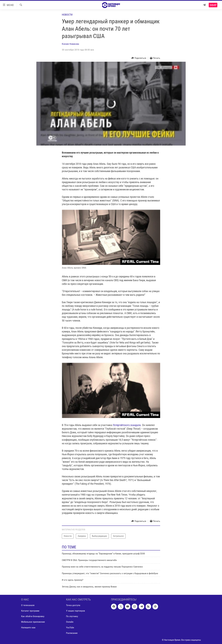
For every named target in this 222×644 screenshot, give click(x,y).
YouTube (70, 627)
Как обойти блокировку (33, 616)
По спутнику (72, 616)
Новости (67, 15)
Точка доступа (73, 605)
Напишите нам (28, 627)
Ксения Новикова (70, 44)
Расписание (72, 633)
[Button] (139, 58)
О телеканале (28, 605)
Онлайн (70, 622)
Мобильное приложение (33, 622)
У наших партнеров (75, 611)
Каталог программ (30, 611)
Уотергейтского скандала (127, 425)
